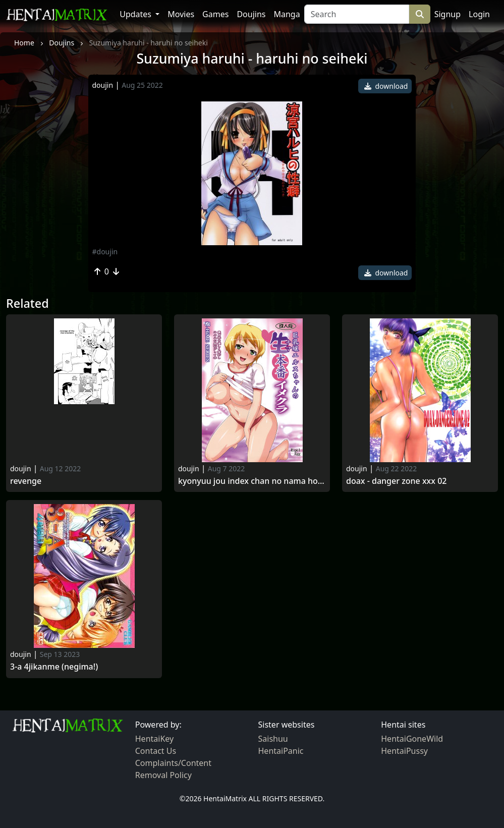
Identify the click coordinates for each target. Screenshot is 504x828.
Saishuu (273, 739)
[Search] (357, 14)
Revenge (26, 481)
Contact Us (156, 751)
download (386, 86)
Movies (181, 14)
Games (215, 14)
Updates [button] (136, 14)
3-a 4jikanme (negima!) (54, 667)
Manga (287, 14)
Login (479, 14)
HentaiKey (154, 739)
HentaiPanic (281, 751)
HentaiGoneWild (412, 739)
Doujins (251, 14)
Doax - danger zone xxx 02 (396, 481)
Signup (447, 14)
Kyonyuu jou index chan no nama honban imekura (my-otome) (252, 481)
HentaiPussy (404, 751)
